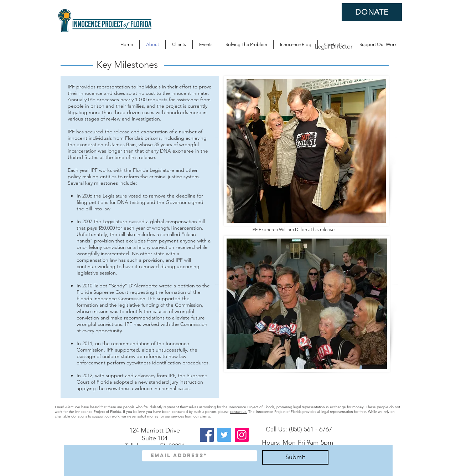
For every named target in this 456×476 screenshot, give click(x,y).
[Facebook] (207, 435)
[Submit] (295, 457)
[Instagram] (242, 435)
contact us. (239, 412)
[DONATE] (372, 12)
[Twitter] (224, 435)
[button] (246, 45)
